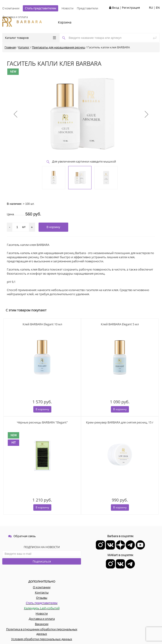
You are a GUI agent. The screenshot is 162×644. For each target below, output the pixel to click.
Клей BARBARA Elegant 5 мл (120, 324)
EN (158, 8)
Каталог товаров (30, 38)
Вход (115, 8)
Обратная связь (22, 536)
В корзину (42, 409)
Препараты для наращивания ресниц (58, 47)
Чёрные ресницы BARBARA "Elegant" (42, 422)
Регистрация (131, 8)
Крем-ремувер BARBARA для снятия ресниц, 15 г (120, 422)
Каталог (24, 47)
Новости (68, 8)
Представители (88, 8)
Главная (10, 47)
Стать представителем (40, 8)
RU (151, 8)
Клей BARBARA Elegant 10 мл (42, 324)
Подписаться (42, 561)
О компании (11, 8)
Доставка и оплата (15, 17)
